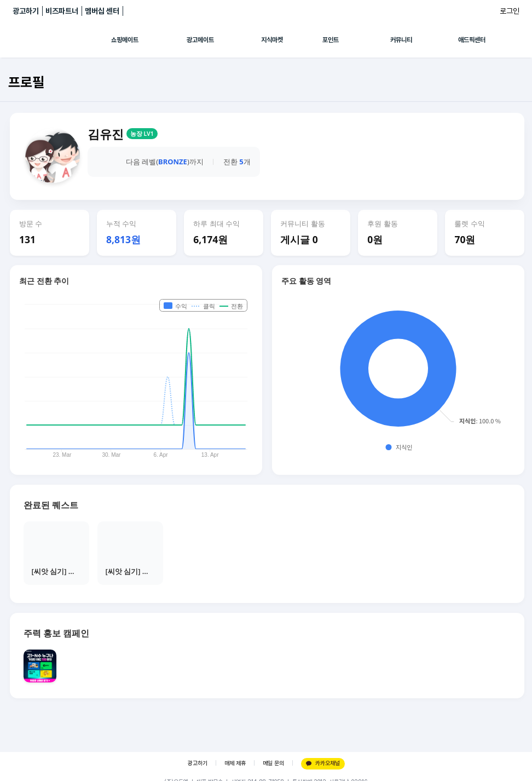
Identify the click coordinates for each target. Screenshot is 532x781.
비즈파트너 (62, 11)
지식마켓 (272, 40)
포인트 (331, 40)
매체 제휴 (235, 763)
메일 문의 (273, 763)
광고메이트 (200, 40)
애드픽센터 (472, 40)
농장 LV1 (142, 134)
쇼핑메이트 (125, 40)
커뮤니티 (401, 40)
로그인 (510, 11)
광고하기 (26, 11)
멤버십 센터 (102, 11)
